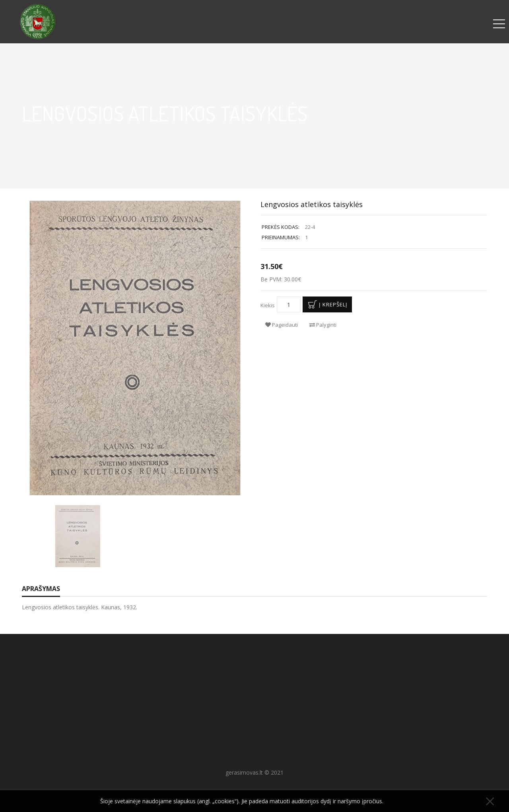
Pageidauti (282, 325)
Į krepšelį (326, 304)
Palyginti (323, 325)
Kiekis (268, 305)
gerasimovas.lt (244, 772)
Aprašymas (41, 589)
